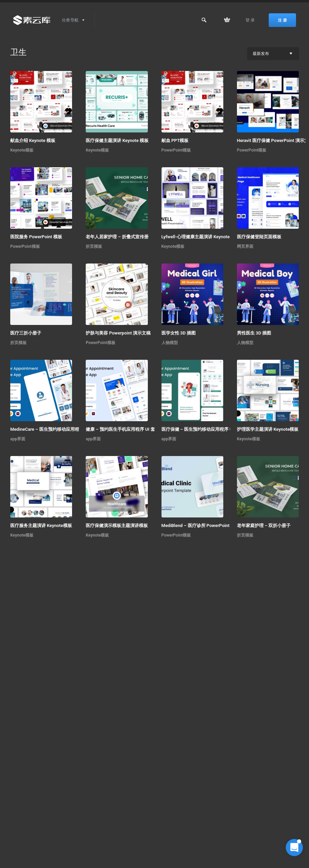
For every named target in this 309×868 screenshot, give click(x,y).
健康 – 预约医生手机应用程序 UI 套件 (122, 429)
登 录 (250, 20)
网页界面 (245, 246)
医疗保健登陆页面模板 (259, 237)
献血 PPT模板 (175, 140)
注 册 (282, 20)
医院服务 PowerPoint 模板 (36, 237)
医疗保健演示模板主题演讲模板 (117, 525)
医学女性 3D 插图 (179, 333)
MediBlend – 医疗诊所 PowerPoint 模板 (201, 525)
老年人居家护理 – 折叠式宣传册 (117, 237)
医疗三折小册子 (26, 333)
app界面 (18, 439)
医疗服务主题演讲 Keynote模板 (41, 525)
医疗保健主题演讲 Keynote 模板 (117, 140)
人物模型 (170, 343)
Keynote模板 (22, 150)
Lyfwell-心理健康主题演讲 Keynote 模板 (201, 237)
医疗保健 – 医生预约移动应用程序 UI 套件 (203, 429)
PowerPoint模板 (176, 150)
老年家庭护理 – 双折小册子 (264, 525)
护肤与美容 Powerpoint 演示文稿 (118, 333)
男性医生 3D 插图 (254, 333)
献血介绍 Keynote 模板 (33, 140)
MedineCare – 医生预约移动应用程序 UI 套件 (54, 429)
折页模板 (94, 246)
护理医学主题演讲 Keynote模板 (268, 429)
